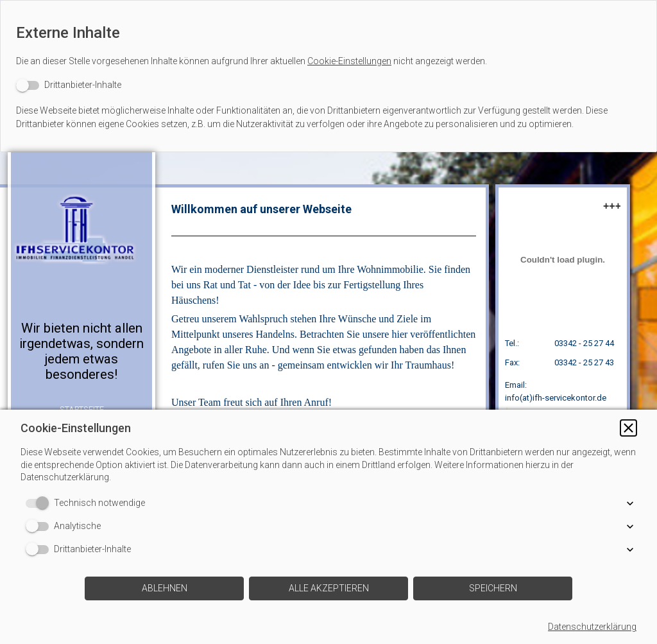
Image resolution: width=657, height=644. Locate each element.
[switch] (69, 85)
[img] (81, 242)
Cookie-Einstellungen (349, 61)
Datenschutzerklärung (592, 627)
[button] (628, 428)
